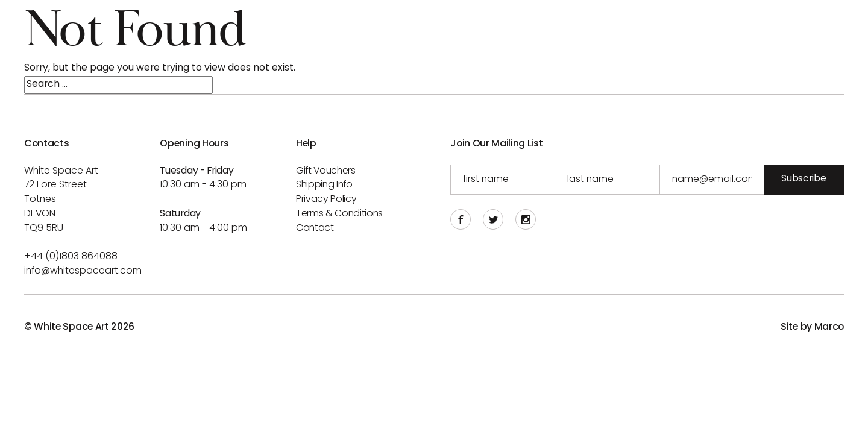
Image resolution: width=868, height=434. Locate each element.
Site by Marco (812, 327)
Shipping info (324, 185)
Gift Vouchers (326, 171)
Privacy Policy (326, 200)
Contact (315, 228)
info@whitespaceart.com (83, 271)
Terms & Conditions (339, 214)
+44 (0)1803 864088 (71, 257)
